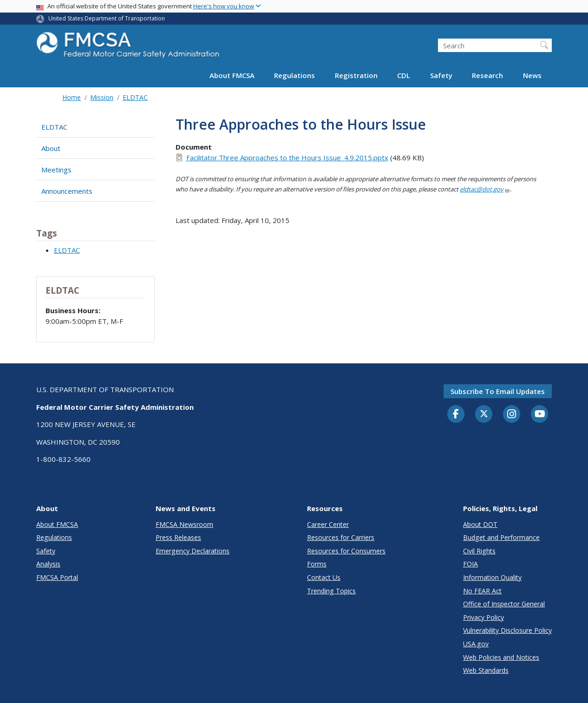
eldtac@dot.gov (485, 189)
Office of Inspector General (504, 604)
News (532, 75)
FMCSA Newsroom (184, 524)
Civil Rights (479, 551)
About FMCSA (232, 75)
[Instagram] (512, 415)
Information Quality (492, 577)
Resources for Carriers (341, 537)
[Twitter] (484, 414)
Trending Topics (331, 591)
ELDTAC (135, 97)
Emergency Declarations (193, 551)
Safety (441, 75)
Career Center (328, 524)
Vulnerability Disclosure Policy (507, 630)
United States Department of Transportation (107, 18)
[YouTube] (540, 414)
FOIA (470, 564)
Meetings (56, 170)
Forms (317, 564)
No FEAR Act (482, 591)
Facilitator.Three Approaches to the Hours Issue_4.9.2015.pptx (287, 158)
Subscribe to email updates (498, 391)
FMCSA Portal (57, 577)
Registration (356, 75)
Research (487, 75)
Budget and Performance (501, 537)
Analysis (48, 564)
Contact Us (324, 577)
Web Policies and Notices (501, 657)
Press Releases (178, 537)
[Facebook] (456, 414)
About (51, 148)
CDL (404, 75)
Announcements (67, 191)
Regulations (294, 75)
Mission (102, 97)
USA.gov (476, 644)
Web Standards (486, 670)
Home (72, 97)
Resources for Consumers (346, 551)
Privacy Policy (483, 617)
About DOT (480, 524)
